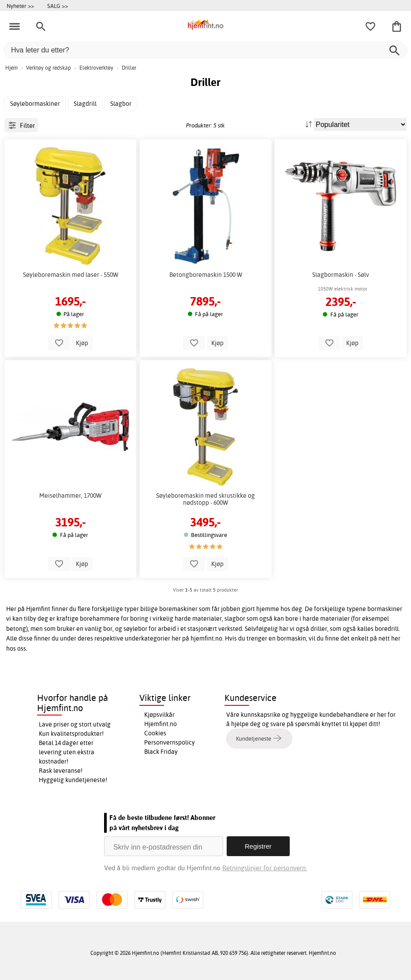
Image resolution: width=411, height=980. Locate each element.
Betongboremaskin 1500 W (206, 275)
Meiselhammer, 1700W (70, 496)
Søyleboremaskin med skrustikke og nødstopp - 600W (205, 499)
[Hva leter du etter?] (205, 50)
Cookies (155, 733)
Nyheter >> (20, 6)
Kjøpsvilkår (159, 715)
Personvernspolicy (170, 742)
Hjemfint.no (161, 724)
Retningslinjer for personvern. (265, 868)
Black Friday (161, 752)
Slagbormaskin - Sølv (341, 275)
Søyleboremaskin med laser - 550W (71, 275)
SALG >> (58, 6)
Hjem (11, 68)
